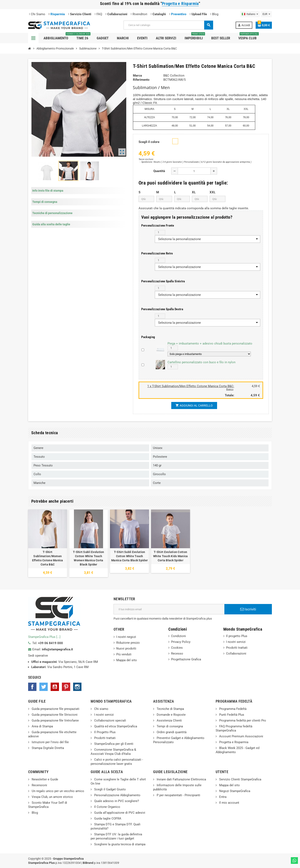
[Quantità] (194, 171)
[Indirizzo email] (169, 609)
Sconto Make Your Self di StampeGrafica (48, 805)
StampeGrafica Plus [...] (44, 637)
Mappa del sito (127, 660)
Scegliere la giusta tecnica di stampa (119, 844)
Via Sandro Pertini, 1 (61, 667)
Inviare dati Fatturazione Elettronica (181, 779)
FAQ (99, 14)
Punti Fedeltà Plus (231, 715)
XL (194, 192)
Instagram (77, 687)
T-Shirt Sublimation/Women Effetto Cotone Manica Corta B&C (48, 558)
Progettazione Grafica (186, 659)
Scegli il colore (149, 142)
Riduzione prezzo (128, 643)
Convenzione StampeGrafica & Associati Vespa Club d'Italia (113, 752)
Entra (222, 797)
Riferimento (141, 80)
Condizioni (178, 636)
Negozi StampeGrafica (234, 791)
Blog (215, 14)
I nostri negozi (126, 637)
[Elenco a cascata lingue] (250, 14)
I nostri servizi (236, 642)
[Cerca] (168, 25)
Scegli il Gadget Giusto (110, 789)
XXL (212, 192)
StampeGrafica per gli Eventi (113, 744)
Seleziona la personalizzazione (179, 239)
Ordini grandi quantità (171, 732)
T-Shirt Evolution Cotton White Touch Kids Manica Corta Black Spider (170, 556)
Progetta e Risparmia (233, 742)
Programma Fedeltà (232, 709)
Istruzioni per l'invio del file (50, 742)
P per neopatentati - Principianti (178, 795)
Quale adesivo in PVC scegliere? (116, 801)
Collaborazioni (117, 14)
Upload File (199, 14)
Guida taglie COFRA (107, 818)
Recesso (177, 653)
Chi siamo (101, 709)
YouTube (55, 687)
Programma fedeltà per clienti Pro (242, 720)
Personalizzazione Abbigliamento (117, 795)
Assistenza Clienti (169, 720)
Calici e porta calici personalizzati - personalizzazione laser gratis (117, 762)
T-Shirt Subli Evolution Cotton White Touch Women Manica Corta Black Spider (88, 558)
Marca (137, 76)
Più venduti (124, 654)
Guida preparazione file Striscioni (54, 715)
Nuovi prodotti (126, 649)
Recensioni (39, 785)
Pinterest (66, 687)
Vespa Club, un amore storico (52, 797)
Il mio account (229, 803)
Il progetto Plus (237, 636)
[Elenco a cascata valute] (266, 14)
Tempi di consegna (169, 726)
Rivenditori (140, 14)
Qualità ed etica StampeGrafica (115, 726)
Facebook (32, 687)
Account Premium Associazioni (241, 736)
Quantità (159, 171)
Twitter (44, 687)
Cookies (177, 648)
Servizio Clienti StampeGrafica (240, 779)
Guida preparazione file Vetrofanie (55, 720)
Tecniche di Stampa (170, 709)
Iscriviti (248, 609)
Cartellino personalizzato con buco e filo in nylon (201, 362)
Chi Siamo (38, 14)
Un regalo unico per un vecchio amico (57, 791)
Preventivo (179, 14)
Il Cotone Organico (107, 807)
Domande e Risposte (171, 715)
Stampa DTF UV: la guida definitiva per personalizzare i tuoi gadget (116, 836)
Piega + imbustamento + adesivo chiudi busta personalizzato (210, 343)
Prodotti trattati (237, 648)
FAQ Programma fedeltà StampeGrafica (234, 728)
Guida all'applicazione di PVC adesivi (119, 813)
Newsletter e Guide (44, 779)
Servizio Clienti (81, 14)
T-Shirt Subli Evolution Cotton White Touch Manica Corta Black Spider (129, 556)
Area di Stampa (42, 726)
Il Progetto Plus (104, 732)
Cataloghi (159, 14)
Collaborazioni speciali (110, 720)
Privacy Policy (181, 642)
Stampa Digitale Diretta (47, 748)
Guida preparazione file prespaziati (55, 709)
